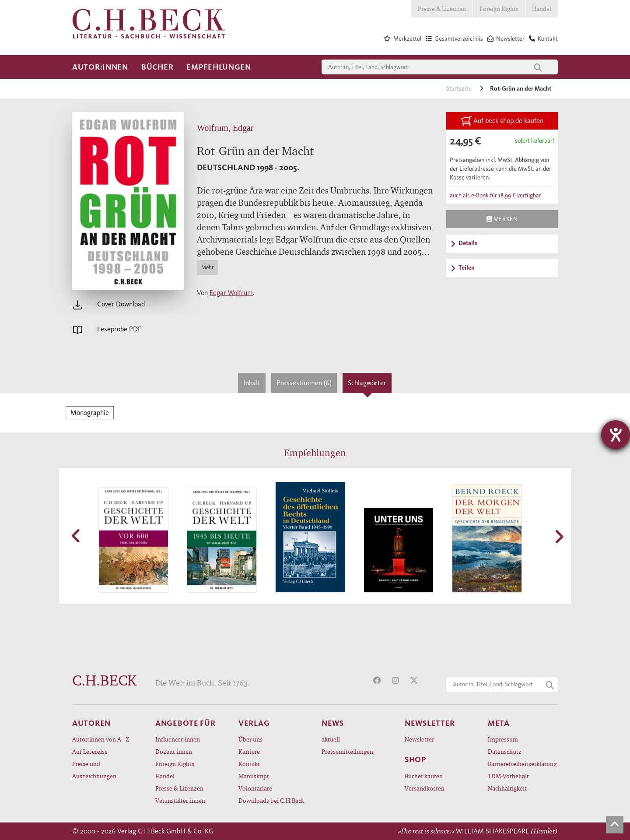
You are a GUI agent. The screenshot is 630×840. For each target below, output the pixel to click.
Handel (542, 9)
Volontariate (255, 788)
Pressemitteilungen (347, 751)
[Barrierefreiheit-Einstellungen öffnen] (616, 435)
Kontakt (249, 764)
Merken (502, 219)
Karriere (249, 751)
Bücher (157, 67)
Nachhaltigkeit (507, 788)
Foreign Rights (499, 9)
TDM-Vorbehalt (508, 776)
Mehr (207, 267)
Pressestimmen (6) (304, 383)
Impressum (503, 739)
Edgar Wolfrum (231, 293)
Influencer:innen (178, 739)
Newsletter (419, 739)
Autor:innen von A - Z (101, 739)
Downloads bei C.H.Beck (271, 800)
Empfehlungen (219, 67)
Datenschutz (505, 751)
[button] (77, 536)
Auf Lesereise (90, 751)
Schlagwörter (367, 383)
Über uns (250, 739)
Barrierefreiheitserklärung (522, 764)
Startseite (460, 89)
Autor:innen (100, 67)
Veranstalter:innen (180, 800)
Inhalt (252, 383)
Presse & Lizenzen (442, 9)
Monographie (90, 413)
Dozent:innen (174, 751)
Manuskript (254, 776)
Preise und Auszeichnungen (94, 770)
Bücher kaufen (424, 776)
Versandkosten (425, 788)
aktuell (331, 739)
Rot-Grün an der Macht (521, 89)
